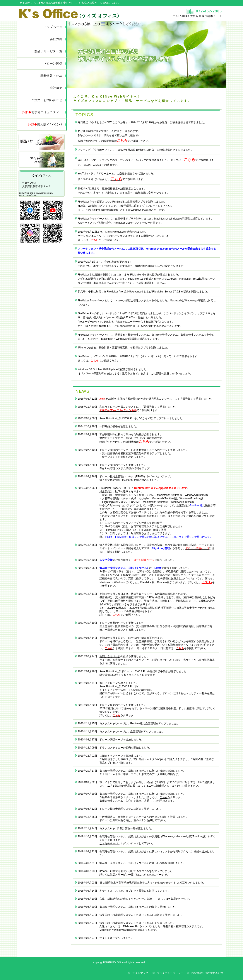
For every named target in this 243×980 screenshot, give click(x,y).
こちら (164, 797)
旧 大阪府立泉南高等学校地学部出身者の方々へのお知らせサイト (138, 883)
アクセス (42, 160)
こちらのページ (109, 843)
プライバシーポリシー (170, 973)
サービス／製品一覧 (42, 142)
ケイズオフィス (69, 13)
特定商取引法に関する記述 (207, 973)
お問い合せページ (110, 656)
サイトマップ (140, 973)
